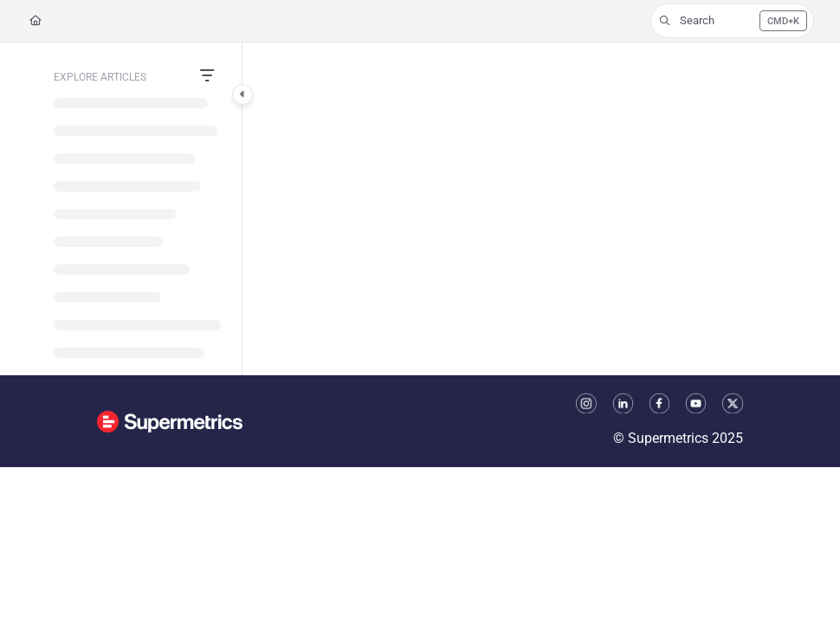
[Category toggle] (242, 94)
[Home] (36, 21)
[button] (732, 21)
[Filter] (207, 77)
